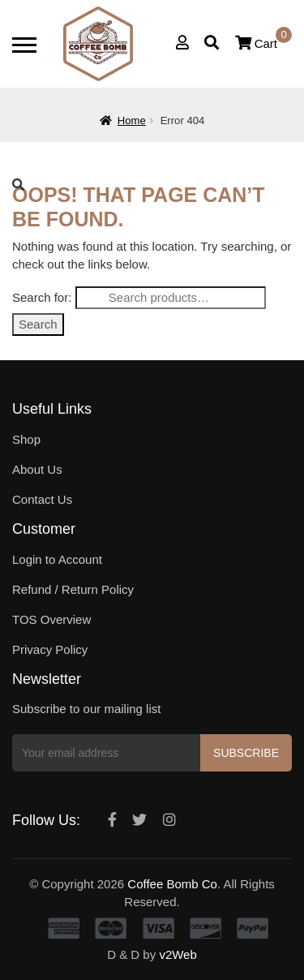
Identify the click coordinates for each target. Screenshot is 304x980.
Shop (26, 439)
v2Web (178, 954)
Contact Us (42, 499)
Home (132, 120)
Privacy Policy (50, 649)
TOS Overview (51, 619)
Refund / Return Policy (73, 589)
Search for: (42, 297)
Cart (263, 43)
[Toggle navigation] (24, 45)
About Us (37, 469)
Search (38, 324)
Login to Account (57, 559)
